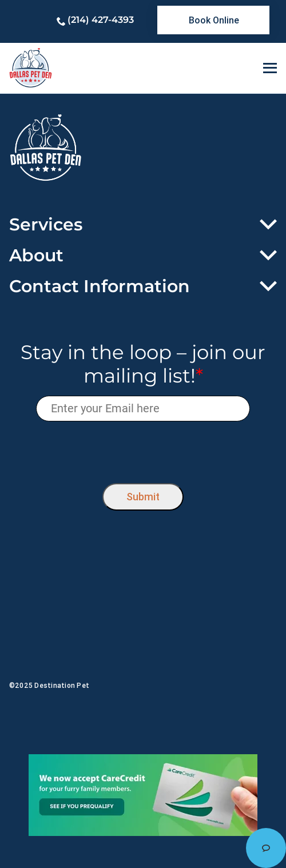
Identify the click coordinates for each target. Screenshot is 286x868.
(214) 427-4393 (101, 20)
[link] (213, 20)
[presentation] (143, 450)
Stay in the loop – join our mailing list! (143, 364)
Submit (143, 497)
